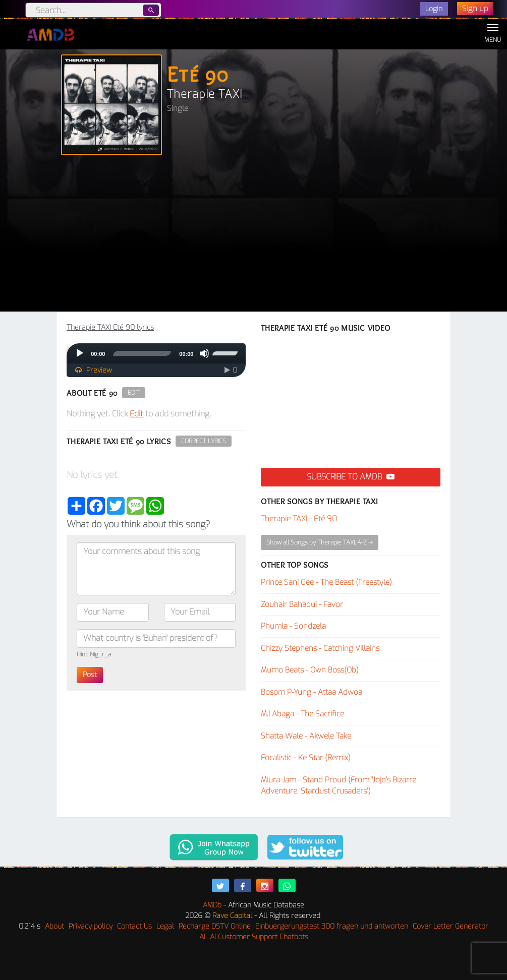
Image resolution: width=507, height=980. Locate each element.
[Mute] (204, 353)
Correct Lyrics (204, 441)
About (54, 926)
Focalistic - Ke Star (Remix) (306, 758)
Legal (165, 926)
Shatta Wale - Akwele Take (306, 736)
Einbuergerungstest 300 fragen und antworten (332, 926)
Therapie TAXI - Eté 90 (299, 519)
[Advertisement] (253, 236)
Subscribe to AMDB (351, 477)
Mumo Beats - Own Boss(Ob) (310, 670)
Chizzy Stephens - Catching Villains (320, 648)
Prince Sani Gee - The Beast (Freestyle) (326, 582)
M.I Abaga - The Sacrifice (302, 714)
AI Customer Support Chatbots (259, 937)
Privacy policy (91, 926)
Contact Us (134, 926)
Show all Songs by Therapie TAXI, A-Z (320, 542)
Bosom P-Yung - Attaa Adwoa (312, 692)
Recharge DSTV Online (215, 926)
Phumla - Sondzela (293, 626)
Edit (134, 393)
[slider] (142, 353)
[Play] (80, 353)
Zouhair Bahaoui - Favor (302, 604)
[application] (156, 353)
